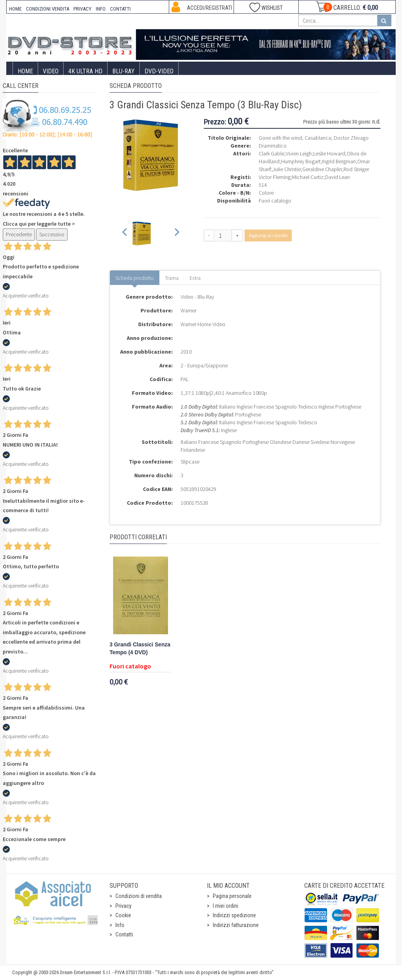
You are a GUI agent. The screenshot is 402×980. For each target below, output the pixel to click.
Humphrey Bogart (301, 161)
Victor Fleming (275, 177)
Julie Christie (287, 169)
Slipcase (190, 462)
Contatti (124, 934)
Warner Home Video (203, 324)
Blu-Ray (123, 71)
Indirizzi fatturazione (236, 925)
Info (120, 925)
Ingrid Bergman (339, 161)
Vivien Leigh (299, 153)
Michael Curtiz (308, 177)
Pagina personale (232, 896)
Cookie (123, 915)
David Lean (337, 177)
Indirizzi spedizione (234, 915)
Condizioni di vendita (139, 896)
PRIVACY (82, 9)
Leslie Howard (329, 153)
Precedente (19, 234)
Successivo (52, 234)
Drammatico (273, 146)
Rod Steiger (356, 169)
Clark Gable (271, 153)
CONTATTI (120, 9)
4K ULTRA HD (85, 71)
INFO (101, 9)
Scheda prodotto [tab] (135, 278)
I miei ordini (226, 906)
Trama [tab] (172, 278)
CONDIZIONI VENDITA (48, 9)
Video (51, 71)
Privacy (123, 906)
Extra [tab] (195, 278)
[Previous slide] (125, 233)
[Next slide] (176, 233)
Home (25, 71)
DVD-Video (159, 71)
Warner (188, 310)
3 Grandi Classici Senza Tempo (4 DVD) (140, 649)
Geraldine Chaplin (322, 169)
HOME (15, 9)
